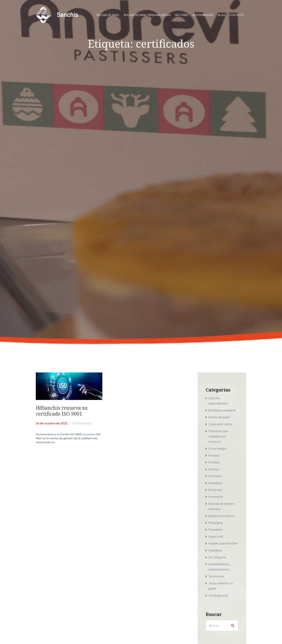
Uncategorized (218, 596)
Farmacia (215, 476)
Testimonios (216, 576)
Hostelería (215, 483)
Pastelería (215, 550)
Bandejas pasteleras (222, 410)
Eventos (214, 469)
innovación (216, 497)
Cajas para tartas (220, 424)
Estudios (214, 462)
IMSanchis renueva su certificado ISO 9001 (62, 411)
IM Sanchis (215, 490)
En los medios (218, 449)
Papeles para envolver (223, 543)
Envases (214, 455)
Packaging (215, 523)
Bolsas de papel (219, 417)
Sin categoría (217, 557)
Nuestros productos (222, 516)
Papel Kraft (216, 537)
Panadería (215, 530)
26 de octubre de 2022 (52, 423)
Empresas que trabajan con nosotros (218, 436)
